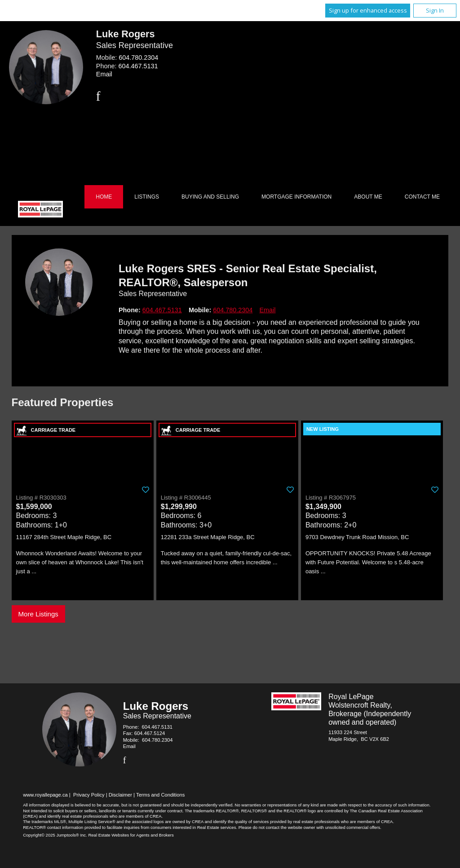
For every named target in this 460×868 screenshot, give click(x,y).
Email (104, 74)
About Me (368, 197)
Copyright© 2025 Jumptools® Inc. (55, 835)
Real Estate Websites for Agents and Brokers (131, 835)
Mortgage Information (296, 197)
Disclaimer (120, 795)
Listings (147, 197)
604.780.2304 (138, 58)
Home (104, 197)
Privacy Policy (89, 795)
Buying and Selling (210, 197)
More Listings (38, 614)
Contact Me (422, 197)
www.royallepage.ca (45, 795)
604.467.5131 (138, 66)
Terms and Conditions (160, 795)
